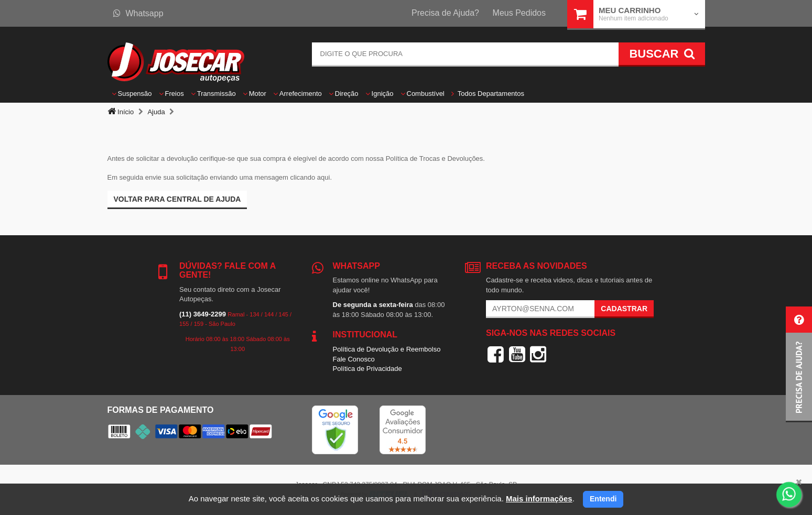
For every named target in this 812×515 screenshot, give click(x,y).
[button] (799, 364)
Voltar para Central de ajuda (177, 199)
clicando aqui (310, 177)
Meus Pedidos (519, 13)
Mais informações (539, 498)
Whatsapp (138, 13)
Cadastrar (624, 309)
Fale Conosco (354, 359)
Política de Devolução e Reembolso (387, 349)
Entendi (603, 499)
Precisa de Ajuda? (445, 13)
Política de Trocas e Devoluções (435, 158)
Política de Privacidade (367, 369)
